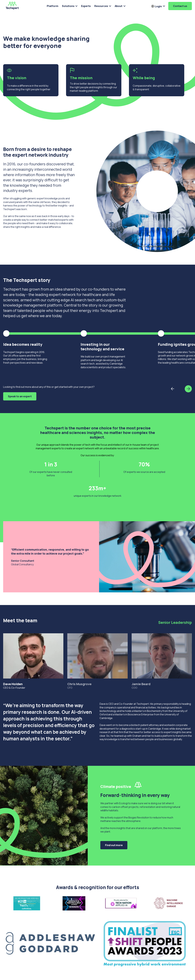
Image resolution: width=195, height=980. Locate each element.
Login (156, 6)
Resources (101, 6)
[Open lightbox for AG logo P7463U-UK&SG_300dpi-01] (50, 943)
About (119, 6)
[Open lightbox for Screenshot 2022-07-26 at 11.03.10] (121, 904)
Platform (53, 6)
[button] (188, 389)
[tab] (33, 656)
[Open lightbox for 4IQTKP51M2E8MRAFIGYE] (74, 904)
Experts (86, 6)
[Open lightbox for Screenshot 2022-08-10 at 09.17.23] (168, 904)
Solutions (68, 6)
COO (162, 661)
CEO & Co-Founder (33, 661)
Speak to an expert (20, 396)
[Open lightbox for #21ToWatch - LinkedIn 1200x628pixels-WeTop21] (27, 904)
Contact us (180, 6)
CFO (97, 661)
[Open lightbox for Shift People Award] (145, 943)
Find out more (114, 845)
